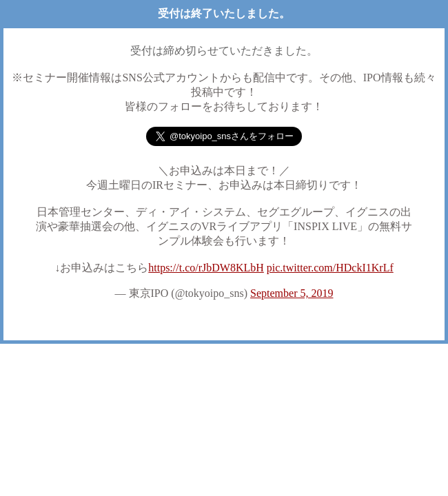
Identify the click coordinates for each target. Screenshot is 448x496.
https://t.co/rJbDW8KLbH (206, 268)
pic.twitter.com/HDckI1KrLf (330, 268)
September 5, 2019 (292, 293)
